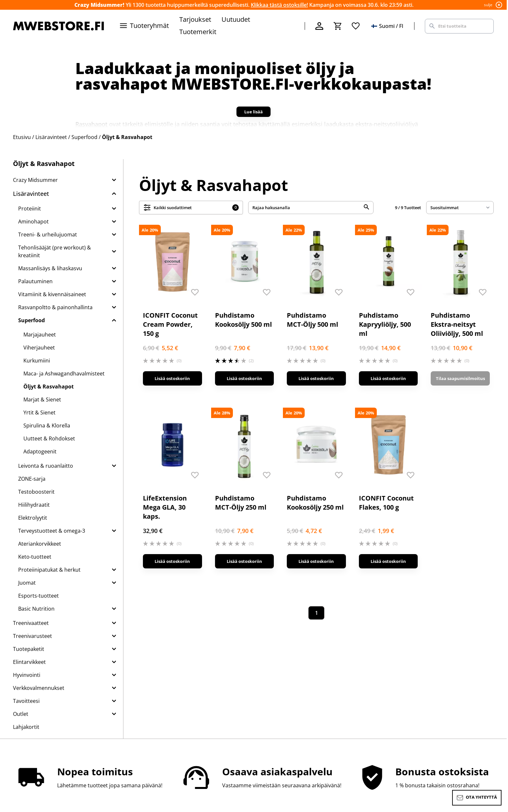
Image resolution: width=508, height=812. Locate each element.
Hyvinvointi (27, 675)
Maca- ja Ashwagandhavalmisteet (64, 374)
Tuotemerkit (198, 32)
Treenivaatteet (31, 623)
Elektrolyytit (33, 518)
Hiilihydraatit (34, 505)
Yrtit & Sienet (39, 412)
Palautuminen (35, 281)
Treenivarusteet (32, 636)
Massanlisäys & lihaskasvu (50, 268)
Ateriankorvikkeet (40, 544)
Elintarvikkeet (29, 662)
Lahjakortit (26, 727)
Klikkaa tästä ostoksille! (279, 5)
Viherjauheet (39, 348)
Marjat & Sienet (42, 400)
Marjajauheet (40, 335)
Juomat (27, 583)
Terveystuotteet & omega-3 (52, 531)
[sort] (460, 208)
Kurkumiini (37, 361)
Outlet (21, 714)
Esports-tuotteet (38, 596)
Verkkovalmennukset (39, 688)
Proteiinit (30, 209)
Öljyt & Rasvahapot (49, 387)
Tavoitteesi (26, 701)
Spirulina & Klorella (47, 425)
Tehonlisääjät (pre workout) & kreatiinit (55, 251)
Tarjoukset (195, 19)
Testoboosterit (36, 492)
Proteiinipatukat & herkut (49, 570)
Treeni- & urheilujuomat (48, 235)
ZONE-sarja (32, 479)
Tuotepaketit (29, 649)
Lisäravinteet (31, 194)
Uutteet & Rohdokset (49, 438)
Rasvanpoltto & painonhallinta (55, 307)
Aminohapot (33, 222)
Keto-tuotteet (35, 557)
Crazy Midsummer (35, 180)
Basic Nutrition (36, 609)
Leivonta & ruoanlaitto (46, 466)
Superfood (32, 320)
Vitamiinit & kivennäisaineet (52, 294)
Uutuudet (236, 19)
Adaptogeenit (40, 451)
